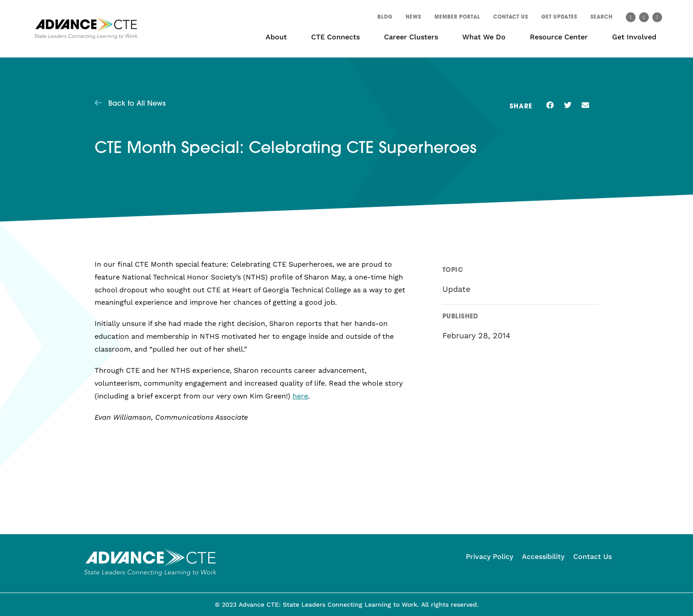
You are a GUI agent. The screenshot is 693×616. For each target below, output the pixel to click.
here (300, 396)
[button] (602, 19)
